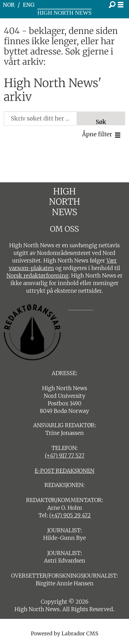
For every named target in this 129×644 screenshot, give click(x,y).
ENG (29, 5)
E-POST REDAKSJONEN (64, 471)
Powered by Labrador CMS (65, 634)
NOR (9, 5)
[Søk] (112, 5)
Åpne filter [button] (97, 134)
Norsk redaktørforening (37, 276)
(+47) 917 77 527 (65, 456)
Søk (101, 122)
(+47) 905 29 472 (70, 515)
